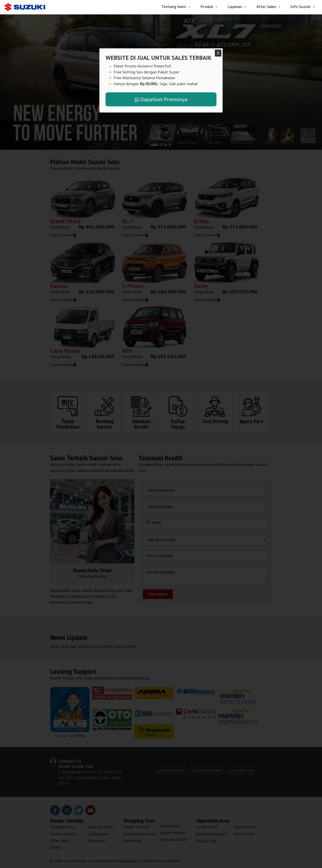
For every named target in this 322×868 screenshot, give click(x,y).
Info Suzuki (300, 7)
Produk (207, 7)
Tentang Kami (174, 7)
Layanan (235, 7)
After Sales (266, 7)
